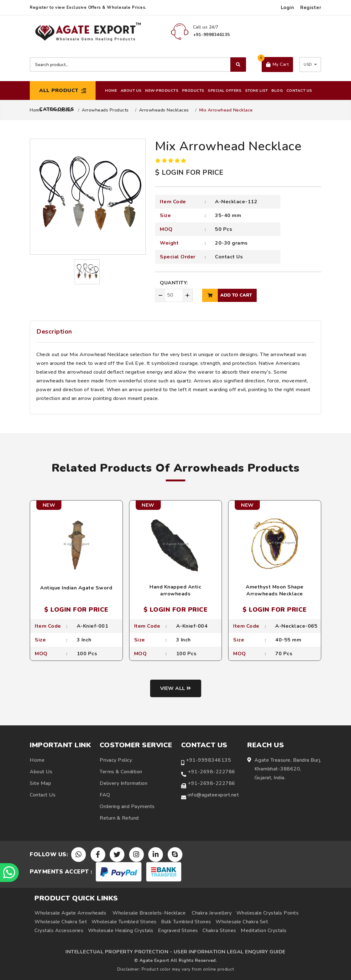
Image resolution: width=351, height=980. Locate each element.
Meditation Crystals (264, 931)
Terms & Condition (121, 772)
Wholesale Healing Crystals (121, 931)
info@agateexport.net (213, 795)
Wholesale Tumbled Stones (124, 922)
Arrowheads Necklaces (164, 110)
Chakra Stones (219, 931)
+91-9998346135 (208, 760)
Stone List (257, 91)
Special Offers (225, 91)
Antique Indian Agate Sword (76, 588)
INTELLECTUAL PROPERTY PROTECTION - (119, 952)
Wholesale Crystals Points (268, 913)
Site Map (40, 783)
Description (54, 332)
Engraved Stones (178, 931)
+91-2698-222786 (212, 772)
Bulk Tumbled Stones (186, 922)
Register (311, 8)
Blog (277, 91)
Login (288, 8)
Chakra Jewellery (212, 913)
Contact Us (299, 91)
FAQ (105, 795)
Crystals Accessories (59, 931)
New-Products (162, 91)
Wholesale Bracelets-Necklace (149, 913)
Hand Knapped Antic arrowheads (175, 590)
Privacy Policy (116, 760)
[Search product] (138, 65)
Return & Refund (119, 818)
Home (111, 91)
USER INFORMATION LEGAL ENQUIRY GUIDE (230, 952)
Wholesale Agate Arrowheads (70, 913)
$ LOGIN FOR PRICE (189, 173)
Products (193, 91)
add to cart (227, 295)
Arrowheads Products (105, 110)
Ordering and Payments (127, 806)
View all (176, 688)
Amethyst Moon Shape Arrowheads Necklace (275, 590)
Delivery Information (123, 783)
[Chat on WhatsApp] (9, 873)
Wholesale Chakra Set (61, 922)
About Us (131, 91)
